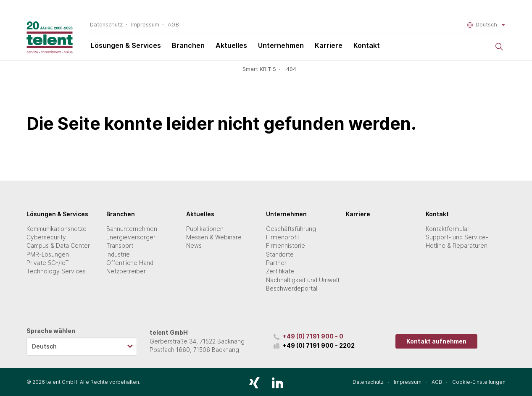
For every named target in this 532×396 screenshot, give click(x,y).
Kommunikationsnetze (57, 229)
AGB (173, 25)
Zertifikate (280, 271)
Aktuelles (231, 45)
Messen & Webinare (214, 237)
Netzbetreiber (126, 271)
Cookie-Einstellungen (479, 382)
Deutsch (486, 25)
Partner (276, 263)
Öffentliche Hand (130, 263)
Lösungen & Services (126, 45)
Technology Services (56, 271)
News (194, 246)
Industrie (118, 254)
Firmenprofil (282, 237)
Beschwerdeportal (292, 288)
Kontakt (367, 45)
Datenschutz (106, 25)
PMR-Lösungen (48, 254)
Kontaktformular (448, 229)
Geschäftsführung (291, 229)
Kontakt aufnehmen (436, 341)
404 (291, 69)
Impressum (145, 25)
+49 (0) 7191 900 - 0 (313, 336)
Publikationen (205, 229)
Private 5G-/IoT (48, 263)
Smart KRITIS (259, 69)
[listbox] (82, 346)
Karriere (329, 45)
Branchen (188, 45)
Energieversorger (131, 237)
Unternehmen (281, 45)
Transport (120, 246)
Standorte (280, 254)
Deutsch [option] (44, 346)
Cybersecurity (46, 237)
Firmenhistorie (286, 246)
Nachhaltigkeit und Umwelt (303, 280)
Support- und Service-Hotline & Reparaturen (457, 241)
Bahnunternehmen (132, 229)
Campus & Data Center (58, 246)
